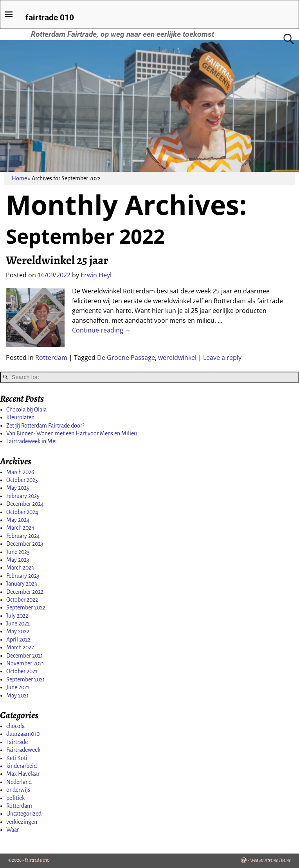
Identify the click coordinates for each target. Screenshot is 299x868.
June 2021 (18, 687)
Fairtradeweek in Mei (32, 441)
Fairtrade (17, 742)
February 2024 (23, 536)
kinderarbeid (22, 766)
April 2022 (18, 640)
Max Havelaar (23, 774)
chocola (15, 726)
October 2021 (22, 671)
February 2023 (23, 576)
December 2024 (25, 504)
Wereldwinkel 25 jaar (57, 260)
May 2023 (18, 560)
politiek (15, 798)
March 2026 (20, 472)
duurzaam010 (23, 734)
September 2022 (26, 607)
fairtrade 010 (50, 17)
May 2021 (18, 695)
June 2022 (18, 624)
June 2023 (18, 552)
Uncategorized (24, 814)
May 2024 (18, 520)
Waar (13, 830)
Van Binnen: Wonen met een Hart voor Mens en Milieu (72, 433)
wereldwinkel (177, 358)
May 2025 (18, 488)
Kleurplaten (20, 417)
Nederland (19, 782)
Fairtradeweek (23, 750)
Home (19, 178)
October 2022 (22, 600)
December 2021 (25, 656)
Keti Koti (17, 758)
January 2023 (22, 584)
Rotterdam (51, 358)
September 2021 (26, 679)
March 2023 (20, 568)
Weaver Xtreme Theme (270, 860)
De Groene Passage (126, 358)
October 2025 (22, 480)
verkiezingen (22, 822)
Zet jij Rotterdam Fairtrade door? (45, 426)
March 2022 (20, 647)
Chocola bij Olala (26, 410)
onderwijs (18, 790)
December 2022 (25, 592)
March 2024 (20, 528)
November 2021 (25, 663)
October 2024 (22, 512)
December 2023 (25, 544)
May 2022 (18, 631)
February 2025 (23, 496)
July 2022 (17, 616)
